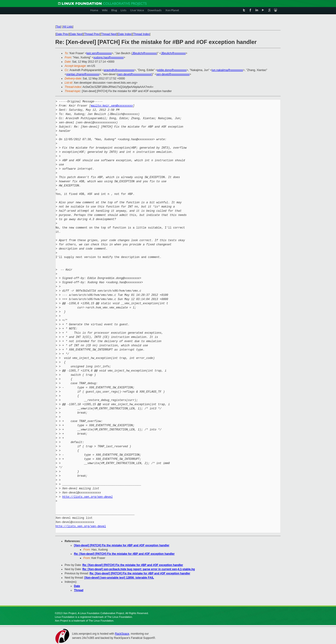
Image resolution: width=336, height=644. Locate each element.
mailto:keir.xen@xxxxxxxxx (112, 106)
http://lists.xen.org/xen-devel (87, 497)
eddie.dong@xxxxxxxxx (172, 70)
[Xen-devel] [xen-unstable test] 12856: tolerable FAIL (119, 578)
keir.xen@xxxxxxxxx (99, 53)
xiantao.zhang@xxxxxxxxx (83, 74)
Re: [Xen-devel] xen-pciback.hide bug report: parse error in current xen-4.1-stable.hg (139, 569)
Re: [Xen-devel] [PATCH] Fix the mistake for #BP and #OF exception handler (124, 554)
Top (58, 27)
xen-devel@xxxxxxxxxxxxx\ (135, 74)
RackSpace (122, 634)
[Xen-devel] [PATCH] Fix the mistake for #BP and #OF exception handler (122, 545)
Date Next (76, 34)
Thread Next (109, 34)
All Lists (68, 27)
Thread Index (142, 34)
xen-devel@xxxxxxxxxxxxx (173, 74)
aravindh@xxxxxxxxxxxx (119, 70)
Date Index (125, 34)
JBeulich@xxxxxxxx (144, 53)
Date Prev (62, 34)
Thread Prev (92, 34)
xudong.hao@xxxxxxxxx (109, 57)
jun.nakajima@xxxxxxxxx (227, 70)
